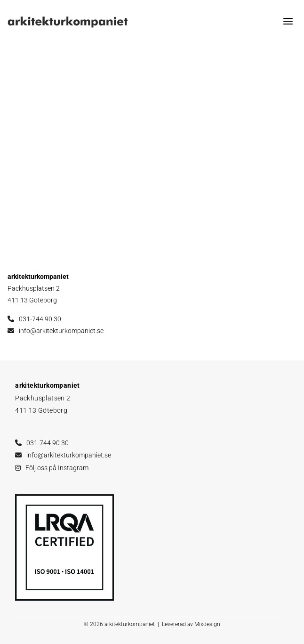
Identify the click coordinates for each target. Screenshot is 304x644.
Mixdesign (207, 624)
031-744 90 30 (40, 319)
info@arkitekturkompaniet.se (61, 331)
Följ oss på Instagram (57, 468)
